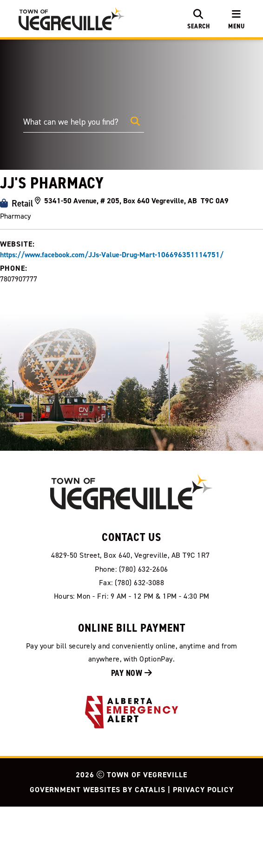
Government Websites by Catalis (98, 851)
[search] (198, 19)
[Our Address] (131, 617)
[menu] (236, 19)
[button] (135, 121)
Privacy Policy (203, 851)
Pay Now (132, 734)
